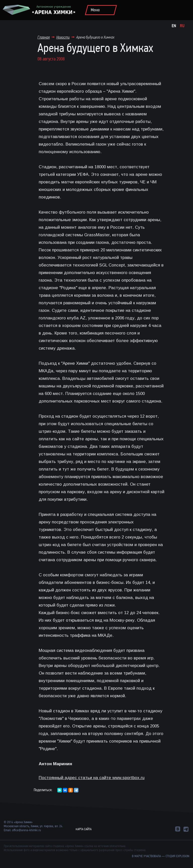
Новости (63, 37)
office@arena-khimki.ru (27, 830)
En (174, 26)
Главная (44, 37)
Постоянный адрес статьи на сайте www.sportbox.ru (92, 778)
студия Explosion (177, 856)
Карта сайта (84, 829)
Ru (182, 26)
